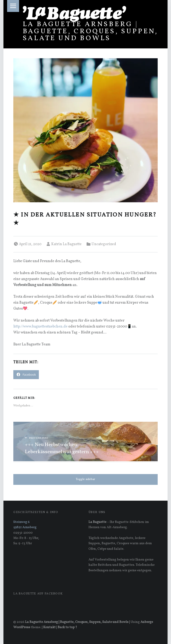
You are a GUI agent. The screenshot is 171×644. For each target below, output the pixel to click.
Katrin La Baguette (66, 244)
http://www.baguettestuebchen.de (40, 327)
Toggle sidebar (85, 479)
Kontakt (49, 627)
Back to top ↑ (67, 627)
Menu (13, 6)
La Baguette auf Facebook (38, 594)
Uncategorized (104, 244)
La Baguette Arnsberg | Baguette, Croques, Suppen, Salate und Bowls (90, 31)
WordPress (22, 627)
